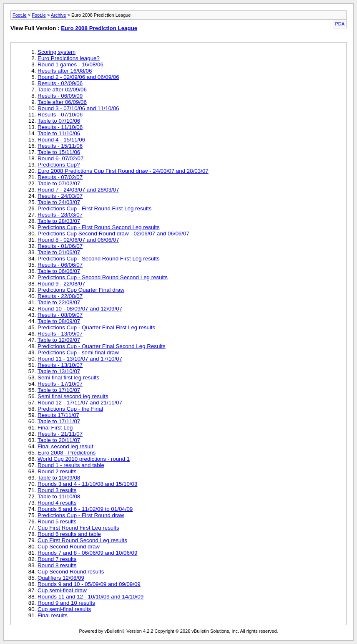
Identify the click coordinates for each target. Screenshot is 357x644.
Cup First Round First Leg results (78, 528)
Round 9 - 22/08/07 (61, 284)
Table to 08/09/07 (59, 321)
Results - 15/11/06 (60, 146)
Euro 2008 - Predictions (67, 453)
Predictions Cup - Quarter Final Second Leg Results (102, 346)
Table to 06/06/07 (59, 271)
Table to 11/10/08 (59, 496)
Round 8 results (57, 565)
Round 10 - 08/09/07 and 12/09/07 (80, 309)
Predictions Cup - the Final (70, 409)
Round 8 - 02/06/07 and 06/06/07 (78, 240)
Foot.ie (20, 15)
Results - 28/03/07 (60, 215)
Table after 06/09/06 (62, 102)
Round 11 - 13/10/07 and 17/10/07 (80, 359)
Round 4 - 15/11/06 (61, 140)
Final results (53, 615)
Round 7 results (57, 559)
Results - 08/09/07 (60, 315)
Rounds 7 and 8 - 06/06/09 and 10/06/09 (87, 553)
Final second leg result (65, 446)
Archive (59, 15)
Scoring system (57, 52)
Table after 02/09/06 (62, 90)
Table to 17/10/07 (59, 390)
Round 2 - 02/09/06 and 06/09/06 (78, 77)
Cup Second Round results (71, 572)
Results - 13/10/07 (60, 365)
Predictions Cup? (59, 165)
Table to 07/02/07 (59, 183)
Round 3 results (57, 490)
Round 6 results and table (69, 534)
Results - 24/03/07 (60, 196)
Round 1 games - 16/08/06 (70, 64)
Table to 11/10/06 (59, 133)
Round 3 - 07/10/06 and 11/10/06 (78, 108)
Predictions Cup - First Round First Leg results (94, 208)
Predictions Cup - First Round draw (81, 515)
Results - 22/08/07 (60, 296)
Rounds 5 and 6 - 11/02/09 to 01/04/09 (85, 509)
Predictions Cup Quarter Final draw (81, 290)
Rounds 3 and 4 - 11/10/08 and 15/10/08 (87, 484)
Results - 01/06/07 (60, 246)
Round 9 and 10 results (66, 603)
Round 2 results (57, 471)
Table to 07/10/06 (59, 121)
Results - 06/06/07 (60, 265)
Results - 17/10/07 (60, 384)
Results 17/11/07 (58, 415)
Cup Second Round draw (69, 547)
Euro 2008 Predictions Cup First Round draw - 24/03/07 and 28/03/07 (123, 171)
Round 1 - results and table (71, 465)
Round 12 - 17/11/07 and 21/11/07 (80, 403)
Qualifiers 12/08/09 (61, 578)
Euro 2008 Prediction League (99, 28)
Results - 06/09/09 (60, 96)
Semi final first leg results (68, 378)
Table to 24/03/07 (59, 202)
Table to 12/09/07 (59, 340)
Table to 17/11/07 (59, 421)
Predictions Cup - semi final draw (78, 352)
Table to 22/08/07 (59, 302)
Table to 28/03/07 (59, 221)
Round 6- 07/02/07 (60, 158)
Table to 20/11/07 (59, 440)
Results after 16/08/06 (65, 71)
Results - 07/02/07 (60, 177)
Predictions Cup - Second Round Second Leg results (103, 277)
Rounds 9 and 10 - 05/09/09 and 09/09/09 (89, 584)
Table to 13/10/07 (59, 371)
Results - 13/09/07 (60, 334)
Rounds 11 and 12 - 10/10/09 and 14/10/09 (91, 597)
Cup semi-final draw (62, 590)
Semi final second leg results (73, 396)
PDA (340, 24)
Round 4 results (57, 503)
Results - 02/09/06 (60, 83)
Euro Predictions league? (69, 58)
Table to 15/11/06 (59, 152)
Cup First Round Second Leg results (82, 540)
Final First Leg (55, 428)
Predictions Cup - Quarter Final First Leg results (96, 327)
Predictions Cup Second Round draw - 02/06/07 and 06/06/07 (113, 234)
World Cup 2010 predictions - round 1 (84, 459)
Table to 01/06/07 (59, 252)
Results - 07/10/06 (60, 115)
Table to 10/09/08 (59, 478)
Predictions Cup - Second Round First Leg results (99, 259)
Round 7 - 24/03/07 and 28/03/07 (78, 190)
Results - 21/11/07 (60, 434)
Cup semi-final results (64, 609)
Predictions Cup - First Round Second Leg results (99, 227)
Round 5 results (57, 522)
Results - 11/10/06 (60, 127)
